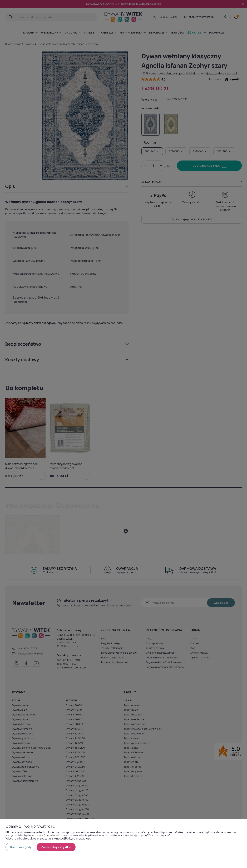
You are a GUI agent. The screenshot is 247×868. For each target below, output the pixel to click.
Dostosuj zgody (21, 847)
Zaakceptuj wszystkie (56, 847)
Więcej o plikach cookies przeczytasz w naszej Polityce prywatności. (49, 838)
